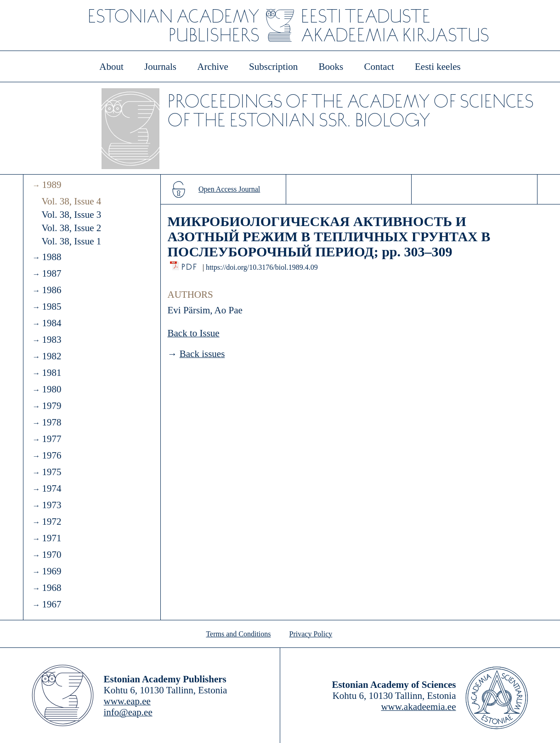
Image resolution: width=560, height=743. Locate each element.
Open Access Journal (229, 189)
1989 (51, 185)
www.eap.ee (127, 701)
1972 (51, 522)
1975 (51, 472)
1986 (51, 290)
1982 (51, 356)
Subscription (273, 67)
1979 (51, 406)
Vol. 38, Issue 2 (72, 228)
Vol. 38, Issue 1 (72, 241)
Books (331, 67)
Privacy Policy (311, 634)
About (111, 67)
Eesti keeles (438, 67)
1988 (51, 257)
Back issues (202, 354)
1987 (51, 273)
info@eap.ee (128, 712)
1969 (51, 571)
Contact (379, 67)
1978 (51, 422)
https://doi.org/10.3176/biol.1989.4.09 (262, 267)
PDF (190, 264)
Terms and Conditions (238, 634)
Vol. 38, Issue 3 (72, 215)
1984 (51, 323)
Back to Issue (194, 333)
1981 (51, 373)
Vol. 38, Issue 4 (72, 201)
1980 (51, 389)
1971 (51, 538)
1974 (51, 488)
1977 (51, 439)
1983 (51, 340)
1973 (51, 505)
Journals (160, 67)
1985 (51, 306)
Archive (213, 67)
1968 (51, 588)
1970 (51, 555)
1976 (51, 455)
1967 (51, 604)
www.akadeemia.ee (418, 707)
